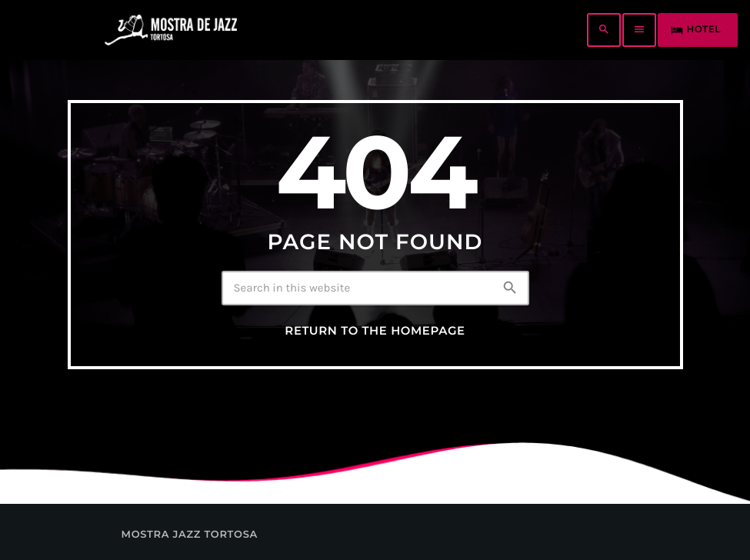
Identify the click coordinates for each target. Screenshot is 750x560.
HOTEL (696, 30)
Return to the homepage (375, 331)
